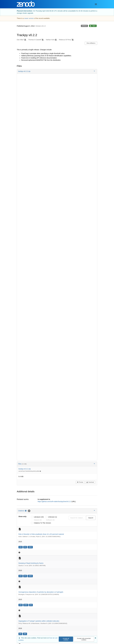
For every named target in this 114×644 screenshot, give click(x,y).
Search (91, 518)
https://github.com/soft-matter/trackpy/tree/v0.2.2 (55, 501)
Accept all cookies (66, 639)
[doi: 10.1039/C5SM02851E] (21, 634)
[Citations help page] (26, 511)
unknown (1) (53, 517)
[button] (57, 71)
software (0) (50, 520)
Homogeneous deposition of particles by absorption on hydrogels (41, 592)
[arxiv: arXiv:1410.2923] (30, 547)
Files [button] (57, 464)
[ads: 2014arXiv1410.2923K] (21, 547)
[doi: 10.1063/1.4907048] (25, 576)
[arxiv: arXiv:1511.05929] (26, 605)
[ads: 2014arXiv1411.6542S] (21, 576)
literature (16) (39, 517)
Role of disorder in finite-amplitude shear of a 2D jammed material (41, 534)
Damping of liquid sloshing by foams (31, 563)
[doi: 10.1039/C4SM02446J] (25, 547)
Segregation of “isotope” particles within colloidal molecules (39, 621)
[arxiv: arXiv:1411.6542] (30, 576)
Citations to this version (42, 523)
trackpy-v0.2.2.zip (25, 469)
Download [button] (90, 482)
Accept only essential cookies (84, 639)
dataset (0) (38, 520)
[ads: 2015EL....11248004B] (21, 605)
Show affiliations (91, 43)
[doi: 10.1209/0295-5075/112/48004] (31, 605)
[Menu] (96, 4)
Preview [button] (80, 482)
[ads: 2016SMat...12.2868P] (25, 634)
